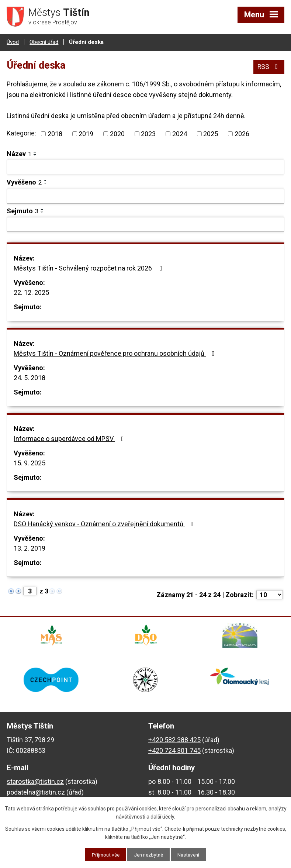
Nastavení (190, 854)
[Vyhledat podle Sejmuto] (145, 224)
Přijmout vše (103, 854)
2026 (242, 133)
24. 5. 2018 (30, 377)
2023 (148, 133)
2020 (117, 133)
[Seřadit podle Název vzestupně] (35, 152)
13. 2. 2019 (30, 548)
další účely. (163, 816)
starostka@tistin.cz (35, 786)
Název (19, 153)
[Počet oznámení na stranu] (270, 594)
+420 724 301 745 (174, 754)
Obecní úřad (44, 42)
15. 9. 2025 (30, 463)
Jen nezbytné (148, 854)
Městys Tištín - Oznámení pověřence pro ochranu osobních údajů (116, 353)
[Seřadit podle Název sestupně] (35, 155)
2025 (211, 133)
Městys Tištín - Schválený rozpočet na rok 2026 (89, 268)
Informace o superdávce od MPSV (70, 438)
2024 (180, 133)
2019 (86, 133)
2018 (55, 133)
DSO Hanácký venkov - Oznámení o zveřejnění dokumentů (105, 523)
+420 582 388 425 (174, 744)
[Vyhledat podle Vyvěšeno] (145, 196)
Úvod (13, 42)
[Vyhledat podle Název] (145, 167)
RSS (269, 66)
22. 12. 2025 (31, 292)
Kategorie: (21, 133)
